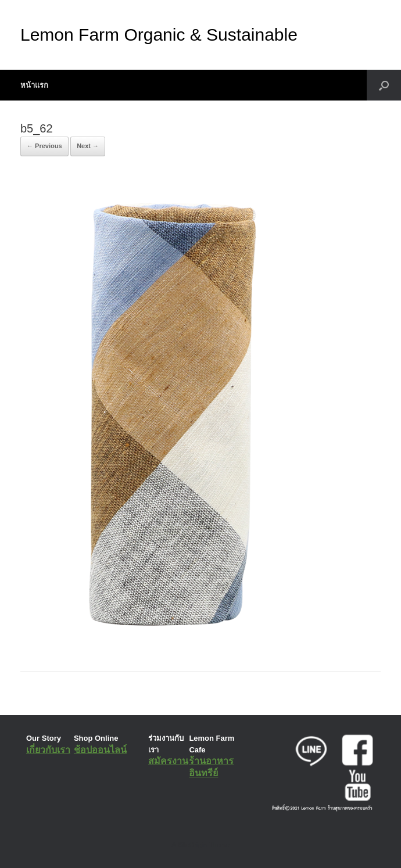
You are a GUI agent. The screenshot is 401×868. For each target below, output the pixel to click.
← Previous (44, 146)
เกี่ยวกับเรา (48, 750)
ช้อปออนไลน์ (100, 750)
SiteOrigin (192, 845)
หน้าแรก (34, 85)
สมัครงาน (168, 761)
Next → (88, 146)
